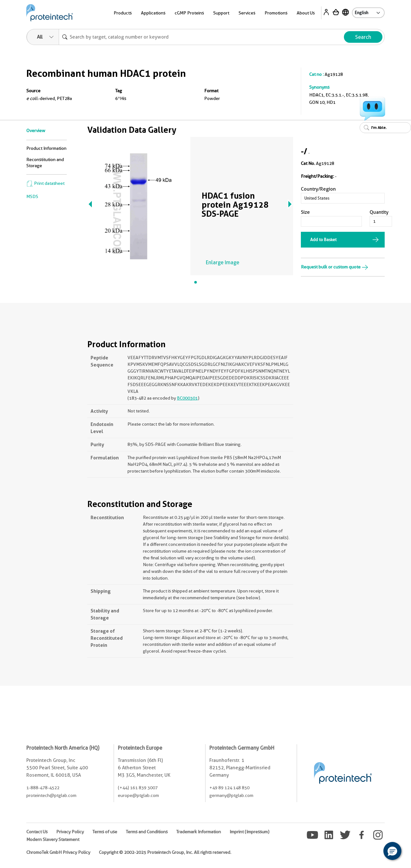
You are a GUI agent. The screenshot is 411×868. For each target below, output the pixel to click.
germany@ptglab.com (231, 795)
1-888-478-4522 (43, 788)
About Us (306, 13)
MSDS (32, 196)
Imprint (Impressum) (249, 832)
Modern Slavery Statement (53, 839)
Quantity (379, 212)
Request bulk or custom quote (335, 267)
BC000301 (187, 398)
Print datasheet (45, 183)
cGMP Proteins (189, 13)
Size (305, 212)
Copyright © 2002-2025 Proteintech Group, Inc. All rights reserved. (165, 852)
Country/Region (318, 189)
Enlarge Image (223, 262)
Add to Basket (323, 240)
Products (123, 13)
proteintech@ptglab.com (51, 795)
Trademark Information (199, 832)
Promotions (276, 13)
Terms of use (105, 832)
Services (247, 13)
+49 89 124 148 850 (229, 788)
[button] (392, 851)
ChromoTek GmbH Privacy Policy (58, 852)
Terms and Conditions (147, 832)
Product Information (46, 148)
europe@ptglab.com (138, 795)
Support (221, 13)
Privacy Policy (70, 832)
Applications (153, 13)
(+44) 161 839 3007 (138, 788)
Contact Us (37, 832)
